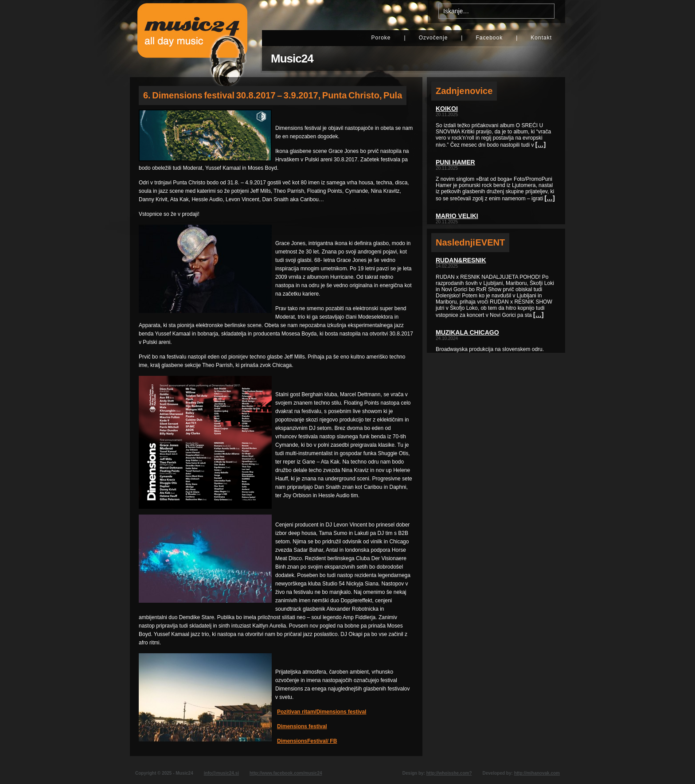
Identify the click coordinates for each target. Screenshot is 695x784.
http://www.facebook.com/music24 (286, 773)
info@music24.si (221, 773)
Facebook (489, 38)
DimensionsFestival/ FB (307, 741)
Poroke (381, 38)
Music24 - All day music (192, 39)
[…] (541, 144)
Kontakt (541, 38)
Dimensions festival (302, 726)
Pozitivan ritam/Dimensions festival (322, 712)
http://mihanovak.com (537, 773)
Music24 (292, 59)
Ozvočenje (433, 38)
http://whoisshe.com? (449, 773)
